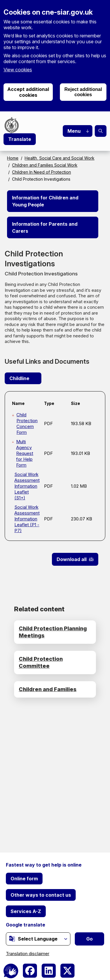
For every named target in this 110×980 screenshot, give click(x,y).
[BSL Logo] (11, 971)
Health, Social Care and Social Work (60, 158)
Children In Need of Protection (42, 172)
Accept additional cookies (28, 92)
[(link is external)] (12, 938)
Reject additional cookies (83, 92)
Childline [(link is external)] (23, 378)
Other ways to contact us (41, 895)
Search (101, 131)
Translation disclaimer (28, 954)
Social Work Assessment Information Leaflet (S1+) (27, 486)
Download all (72, 559)
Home (13, 158)
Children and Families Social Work (45, 165)
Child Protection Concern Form (27, 423)
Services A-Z (26, 911)
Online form (24, 879)
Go (89, 939)
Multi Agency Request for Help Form (25, 453)
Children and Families (48, 689)
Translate (20, 139)
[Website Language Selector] (38, 939)
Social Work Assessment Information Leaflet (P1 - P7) (27, 519)
